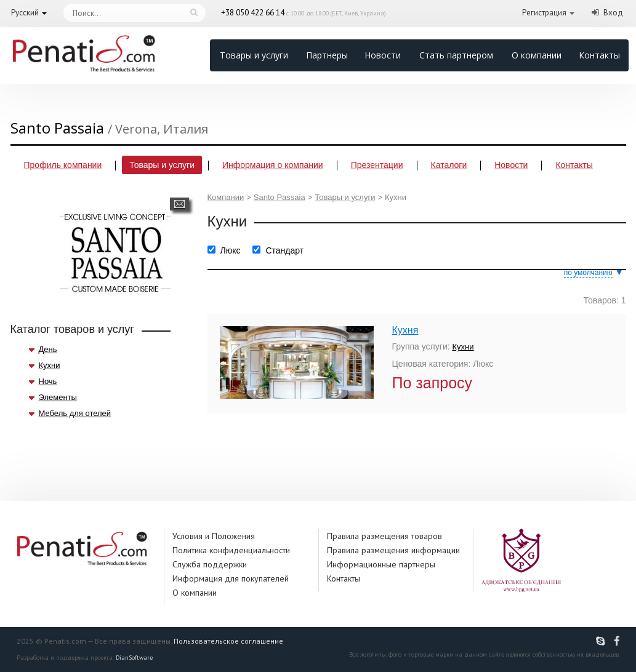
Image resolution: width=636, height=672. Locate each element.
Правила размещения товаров (384, 536)
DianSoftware (134, 658)
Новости (383, 55)
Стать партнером (456, 55)
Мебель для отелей (75, 413)
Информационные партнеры (381, 564)
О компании (537, 55)
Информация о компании (273, 165)
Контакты (599, 55)
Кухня (405, 330)
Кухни (50, 365)
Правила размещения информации (393, 550)
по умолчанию (588, 273)
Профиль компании (63, 165)
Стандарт (284, 250)
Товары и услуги (254, 55)
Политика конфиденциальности (231, 550)
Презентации (377, 165)
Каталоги (449, 165)
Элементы (58, 397)
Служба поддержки (210, 564)
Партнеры (327, 55)
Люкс (231, 250)
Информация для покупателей (231, 578)
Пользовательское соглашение (228, 641)
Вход (613, 13)
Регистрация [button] (544, 13)
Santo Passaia (280, 197)
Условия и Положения (214, 536)
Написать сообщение (179, 204)
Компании (226, 197)
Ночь (48, 381)
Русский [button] (25, 13)
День (48, 349)
